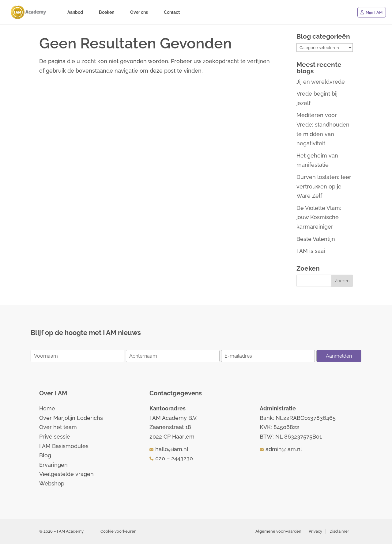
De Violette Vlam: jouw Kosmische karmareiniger (319, 217)
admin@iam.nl (284, 449)
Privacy (315, 531)
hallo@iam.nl (172, 449)
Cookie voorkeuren (119, 531)
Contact (172, 12)
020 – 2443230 (174, 458)
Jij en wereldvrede (321, 82)
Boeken (107, 12)
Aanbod (75, 12)
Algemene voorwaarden (278, 531)
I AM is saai (311, 251)
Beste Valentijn (316, 239)
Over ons (139, 12)
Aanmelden (339, 356)
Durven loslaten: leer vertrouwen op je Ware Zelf (324, 186)
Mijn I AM (374, 12)
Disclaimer (339, 531)
